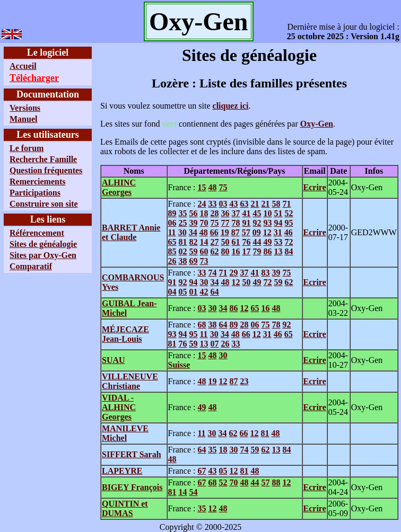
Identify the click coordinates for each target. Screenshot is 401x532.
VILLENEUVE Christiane (130, 381)
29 (233, 273)
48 (212, 187)
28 (215, 213)
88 (276, 482)
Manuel (23, 119)
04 (172, 292)
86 (268, 251)
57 (246, 232)
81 (183, 242)
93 (268, 223)
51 (278, 213)
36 (225, 213)
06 (172, 223)
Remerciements (37, 181)
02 (183, 251)
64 (215, 292)
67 (202, 471)
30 (182, 232)
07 (215, 344)
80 (225, 251)
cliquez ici (231, 106)
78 (236, 223)
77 (225, 223)
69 (194, 261)
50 (225, 242)
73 (204, 261)
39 (194, 223)
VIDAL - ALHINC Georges (119, 407)
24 (202, 204)
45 (257, 213)
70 (204, 223)
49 (268, 242)
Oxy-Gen (317, 124)
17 (247, 251)
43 (233, 204)
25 (183, 223)
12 (267, 232)
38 (183, 261)
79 (257, 251)
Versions (25, 108)
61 (236, 242)
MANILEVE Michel (125, 433)
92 (257, 223)
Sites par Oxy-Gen (43, 255)
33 (212, 204)
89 (172, 213)
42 (204, 292)
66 (214, 232)
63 (244, 204)
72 (289, 242)
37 (236, 213)
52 (289, 213)
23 (244, 381)
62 (215, 251)
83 (265, 273)
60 (204, 251)
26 (172, 261)
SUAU (114, 360)
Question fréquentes (46, 170)
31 (278, 232)
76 (247, 242)
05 (183, 292)
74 (212, 273)
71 (286, 204)
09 (257, 232)
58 (276, 204)
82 (194, 242)
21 (255, 204)
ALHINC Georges (119, 187)
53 (278, 242)
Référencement (37, 233)
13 (278, 251)
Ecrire (315, 187)
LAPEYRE (122, 471)
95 (289, 223)
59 (194, 251)
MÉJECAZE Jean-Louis (125, 334)
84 (289, 251)
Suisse (179, 365)
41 (247, 213)
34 (193, 232)
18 (204, 213)
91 (247, 223)
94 (278, 223)
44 (257, 242)
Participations (35, 193)
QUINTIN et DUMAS (125, 508)
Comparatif (31, 266)
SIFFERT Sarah (132, 454)
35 (183, 213)
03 (223, 204)
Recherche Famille (43, 159)
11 (172, 232)
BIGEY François (132, 487)
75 (223, 187)
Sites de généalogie (43, 244)
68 (202, 325)
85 (172, 251)
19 (225, 232)
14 (204, 242)
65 (172, 242)
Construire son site (44, 204)
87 (236, 232)
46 (289, 232)
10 (268, 213)
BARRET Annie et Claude (131, 232)
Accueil (23, 66)
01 (194, 292)
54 (194, 492)
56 (194, 213)
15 (202, 187)
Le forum (27, 148)
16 (236, 251)
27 (215, 242)
